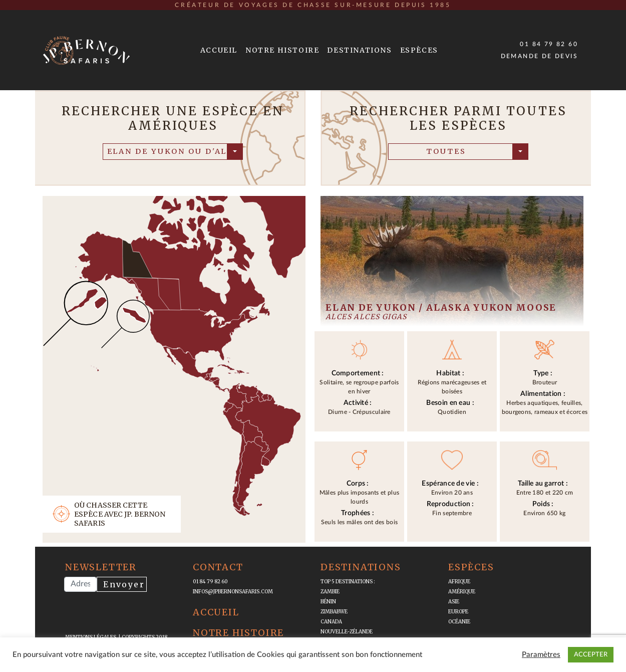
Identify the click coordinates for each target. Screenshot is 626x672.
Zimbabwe (334, 612)
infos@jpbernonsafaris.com (233, 592)
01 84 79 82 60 (549, 44)
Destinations (359, 50)
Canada (331, 622)
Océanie (459, 622)
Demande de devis (539, 56)
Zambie (330, 592)
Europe (458, 612)
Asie (454, 602)
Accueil (219, 50)
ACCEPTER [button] (591, 655)
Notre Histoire (282, 50)
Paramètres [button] (541, 655)
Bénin (328, 602)
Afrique (459, 582)
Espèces (419, 50)
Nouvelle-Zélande (347, 632)
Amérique (462, 592)
